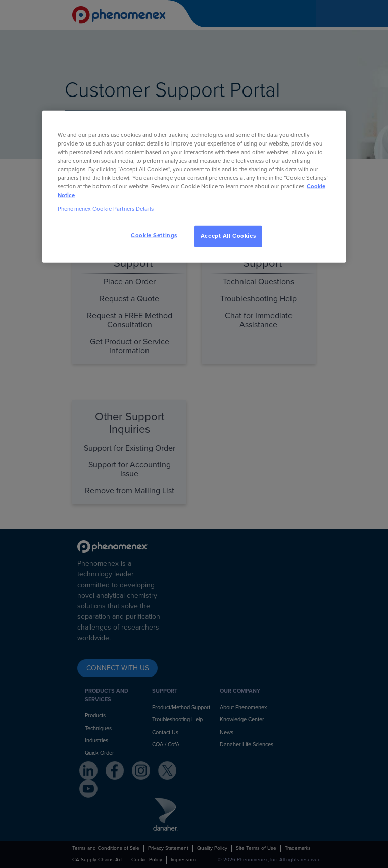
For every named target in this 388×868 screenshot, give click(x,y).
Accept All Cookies (228, 236)
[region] (194, 186)
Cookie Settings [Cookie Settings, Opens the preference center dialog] (154, 236)
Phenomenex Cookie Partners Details (106, 209)
